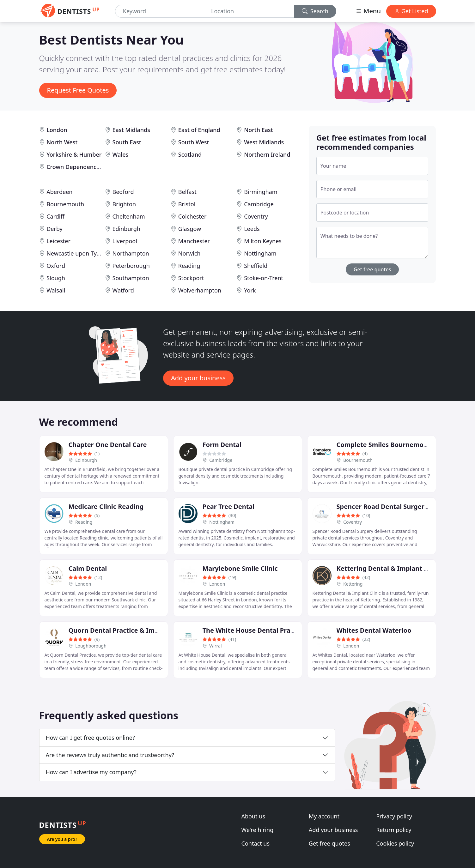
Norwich (189, 253)
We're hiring (258, 830)
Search (315, 11)
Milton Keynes (263, 241)
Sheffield (256, 266)
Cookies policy (395, 843)
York (250, 290)
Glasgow (190, 229)
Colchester (192, 216)
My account (324, 816)
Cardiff (55, 216)
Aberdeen (59, 192)
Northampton (131, 253)
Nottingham (260, 253)
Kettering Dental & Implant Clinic (389, 568)
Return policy (394, 830)
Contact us (256, 843)
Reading (189, 266)
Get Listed (411, 11)
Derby (55, 229)
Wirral (215, 646)
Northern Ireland (267, 154)
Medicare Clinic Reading (106, 506)
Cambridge (259, 204)
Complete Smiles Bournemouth (386, 445)
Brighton (124, 204)
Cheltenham (129, 216)
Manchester (194, 241)
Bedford (123, 192)
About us (253, 816)
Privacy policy (394, 816)
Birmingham (261, 192)
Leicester (58, 241)
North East (258, 130)
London (57, 130)
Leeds (252, 229)
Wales (121, 154)
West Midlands (264, 142)
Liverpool (125, 241)
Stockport (191, 278)
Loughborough (91, 646)
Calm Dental (88, 568)
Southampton (131, 278)
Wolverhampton (200, 290)
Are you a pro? (62, 839)
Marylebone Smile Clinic (240, 568)
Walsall (56, 290)
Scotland (190, 154)
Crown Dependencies (75, 167)
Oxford (56, 266)
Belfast (187, 192)
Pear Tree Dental (229, 506)
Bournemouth (65, 204)
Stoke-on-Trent (264, 278)
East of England (199, 130)
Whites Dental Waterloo (374, 630)
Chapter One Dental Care (108, 445)
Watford (123, 290)
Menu (368, 11)
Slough (56, 278)
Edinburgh (127, 229)
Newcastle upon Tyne (75, 253)
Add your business (198, 378)
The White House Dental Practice (254, 630)
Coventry (256, 216)
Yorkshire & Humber (74, 154)
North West (62, 142)
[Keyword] (161, 11)
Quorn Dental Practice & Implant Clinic (129, 630)
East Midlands (131, 130)
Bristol (187, 204)
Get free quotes (372, 269)
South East (127, 142)
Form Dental (222, 445)
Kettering (353, 584)
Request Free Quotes (78, 90)
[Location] (250, 11)
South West (194, 142)
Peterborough (131, 266)
